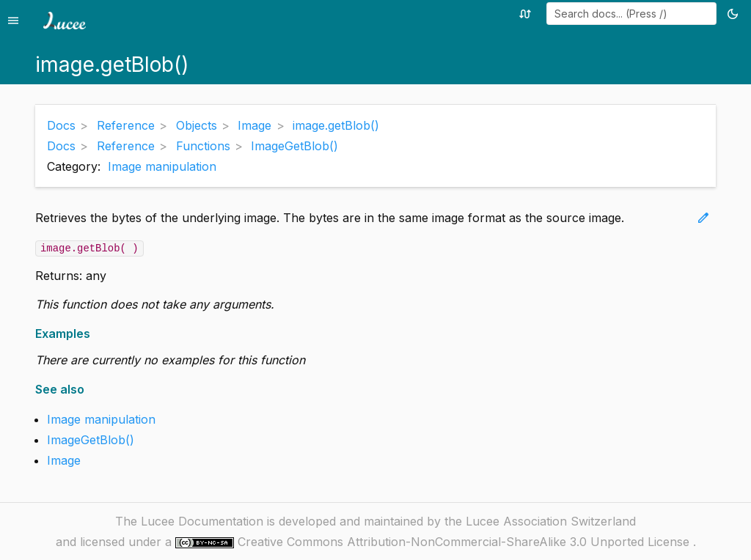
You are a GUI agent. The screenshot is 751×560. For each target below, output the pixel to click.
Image (64, 460)
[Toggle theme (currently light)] (735, 14)
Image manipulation (162, 166)
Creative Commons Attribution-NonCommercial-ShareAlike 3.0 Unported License (465, 542)
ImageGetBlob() (91, 440)
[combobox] (631, 14)
